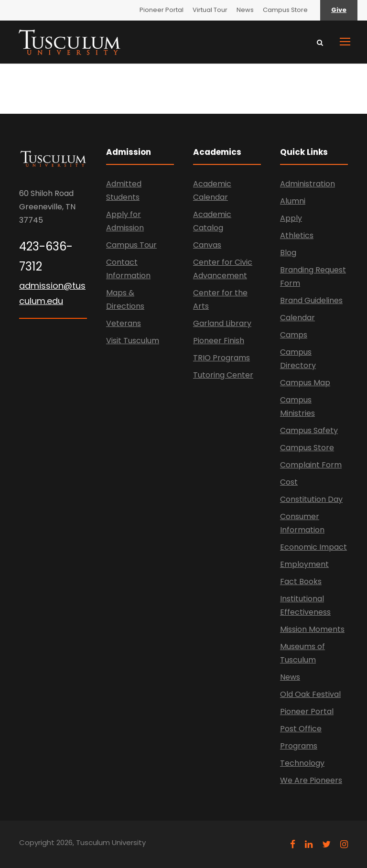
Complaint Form (311, 465)
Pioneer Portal (162, 10)
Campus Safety (309, 430)
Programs (299, 746)
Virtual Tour (210, 10)
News (245, 10)
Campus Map (305, 383)
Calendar (297, 318)
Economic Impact (313, 547)
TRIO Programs (221, 358)
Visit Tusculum (133, 341)
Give (339, 10)
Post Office (301, 729)
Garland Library (222, 323)
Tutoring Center (223, 375)
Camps (294, 335)
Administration (308, 184)
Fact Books (301, 581)
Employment (304, 564)
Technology (302, 763)
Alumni (293, 201)
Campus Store (285, 10)
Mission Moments (312, 629)
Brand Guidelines (311, 300)
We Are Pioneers (311, 780)
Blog (288, 253)
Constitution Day (311, 499)
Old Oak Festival (310, 694)
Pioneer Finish (219, 341)
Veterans (124, 323)
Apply (291, 218)
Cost (289, 482)
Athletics (297, 235)
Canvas (207, 245)
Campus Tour (131, 245)
